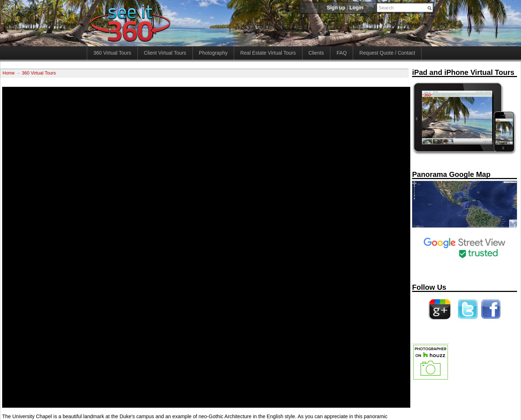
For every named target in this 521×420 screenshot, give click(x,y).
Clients (316, 53)
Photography (213, 53)
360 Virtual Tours (112, 53)
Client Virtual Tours (165, 53)
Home (9, 73)
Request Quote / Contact (387, 53)
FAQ (342, 53)
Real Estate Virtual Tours (268, 53)
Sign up (336, 8)
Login (356, 8)
